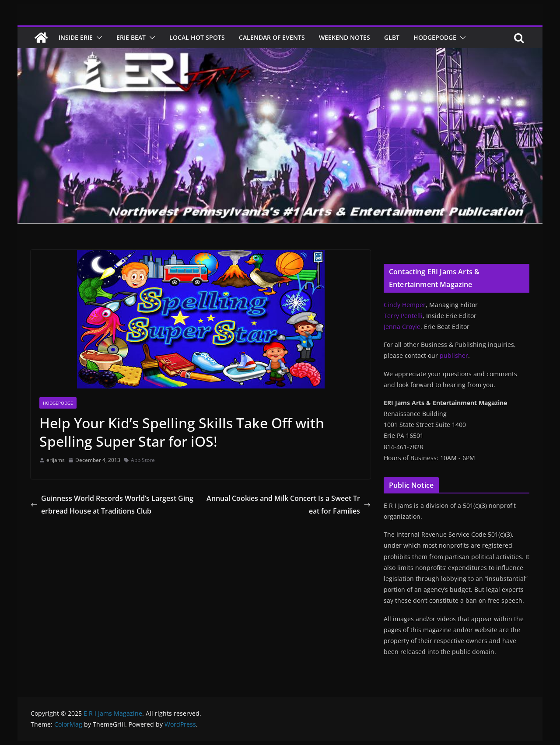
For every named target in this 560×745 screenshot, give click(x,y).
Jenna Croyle (402, 327)
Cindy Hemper (405, 305)
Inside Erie (76, 37)
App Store (143, 460)
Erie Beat (131, 37)
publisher (454, 355)
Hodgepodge (435, 37)
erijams (56, 460)
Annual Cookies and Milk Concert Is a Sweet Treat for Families (289, 505)
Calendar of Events (272, 37)
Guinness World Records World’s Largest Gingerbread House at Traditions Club (112, 505)
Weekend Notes (345, 37)
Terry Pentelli (403, 316)
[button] (98, 38)
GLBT (392, 37)
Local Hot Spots (197, 37)
